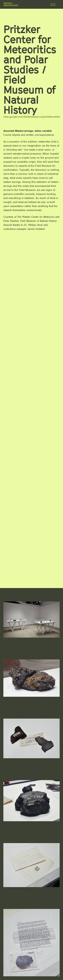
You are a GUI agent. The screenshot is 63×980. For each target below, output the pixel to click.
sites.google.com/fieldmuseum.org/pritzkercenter (32, 117)
